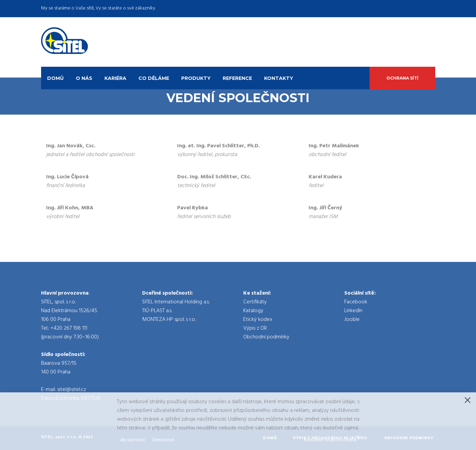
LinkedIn (353, 311)
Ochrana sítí (402, 78)
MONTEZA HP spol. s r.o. (169, 320)
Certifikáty (255, 302)
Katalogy (253, 311)
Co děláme (154, 78)
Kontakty (279, 78)
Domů (55, 78)
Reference (237, 78)
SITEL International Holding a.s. (176, 302)
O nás (84, 78)
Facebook (356, 302)
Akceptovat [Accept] (133, 440)
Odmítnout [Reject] (163, 440)
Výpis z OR (255, 328)
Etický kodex (258, 320)
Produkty (196, 78)
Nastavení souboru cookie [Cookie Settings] (330, 440)
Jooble (352, 320)
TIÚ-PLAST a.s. (157, 311)
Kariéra (115, 78)
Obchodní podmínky (266, 337)
